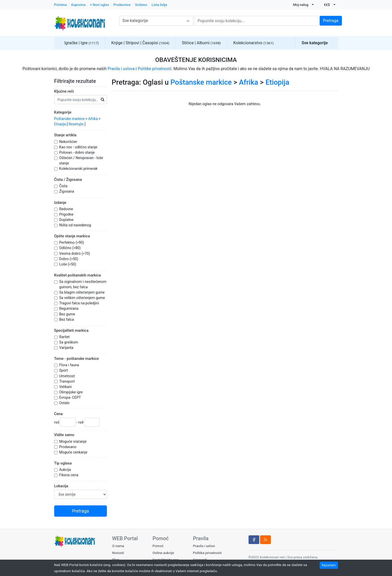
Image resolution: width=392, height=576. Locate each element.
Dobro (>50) (69, 259)
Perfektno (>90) (72, 242)
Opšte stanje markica (72, 236)
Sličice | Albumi (201, 43)
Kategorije (63, 112)
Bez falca (67, 319)
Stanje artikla (65, 135)
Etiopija (60, 124)
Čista (64, 186)
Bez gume (68, 314)
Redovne (67, 209)
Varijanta (67, 348)
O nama (118, 546)
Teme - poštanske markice (77, 359)
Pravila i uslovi (204, 546)
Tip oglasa (63, 463)
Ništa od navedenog (76, 225)
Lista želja (159, 5)
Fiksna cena (69, 475)
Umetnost (68, 376)
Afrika (93, 119)
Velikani (66, 387)
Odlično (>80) (70, 248)
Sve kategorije (315, 43)
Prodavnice (122, 5)
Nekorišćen (69, 142)
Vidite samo (64, 435)
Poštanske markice (69, 119)
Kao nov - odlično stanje (79, 147)
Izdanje (60, 203)
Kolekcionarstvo (253, 43)
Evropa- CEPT (71, 397)
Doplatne (67, 220)
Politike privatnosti (154, 69)
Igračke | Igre (82, 43)
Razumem (329, 565)
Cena (59, 414)
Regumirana (69, 308)
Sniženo (141, 5)
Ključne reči (64, 91)
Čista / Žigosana (68, 180)
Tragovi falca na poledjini (80, 303)
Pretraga (331, 21)
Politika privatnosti (207, 553)
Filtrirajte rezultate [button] (78, 81)
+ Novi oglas (99, 5)
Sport (64, 370)
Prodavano (68, 447)
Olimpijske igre (72, 392)
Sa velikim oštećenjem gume (83, 298)
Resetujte (76, 124)
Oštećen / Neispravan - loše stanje (81, 160)
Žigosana (67, 191)
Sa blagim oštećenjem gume (82, 292)
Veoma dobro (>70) (75, 253)
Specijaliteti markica (71, 330)
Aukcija (66, 470)
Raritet (65, 337)
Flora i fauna (70, 365)
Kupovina (78, 5)
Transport (68, 381)
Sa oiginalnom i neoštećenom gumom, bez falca (83, 284)
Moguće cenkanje (74, 452)
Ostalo (65, 403)
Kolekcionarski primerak (79, 169)
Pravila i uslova (121, 69)
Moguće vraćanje (73, 441)
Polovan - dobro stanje (78, 152)
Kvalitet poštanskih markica (78, 275)
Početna (61, 5)
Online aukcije (163, 553)
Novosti (118, 553)
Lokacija (61, 486)
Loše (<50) (68, 264)
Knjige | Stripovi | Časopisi (140, 43)
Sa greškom (69, 342)
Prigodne (67, 214)
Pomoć (158, 546)
